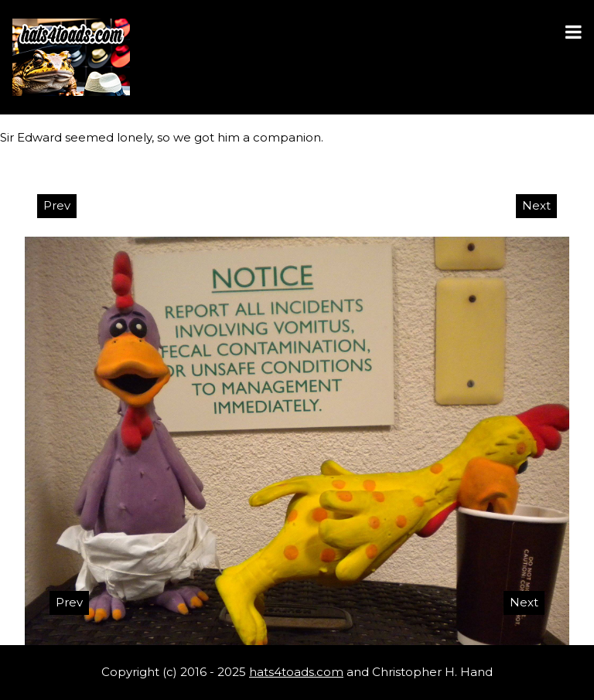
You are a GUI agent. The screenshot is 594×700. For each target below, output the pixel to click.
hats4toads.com (296, 672)
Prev (57, 205)
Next (536, 205)
